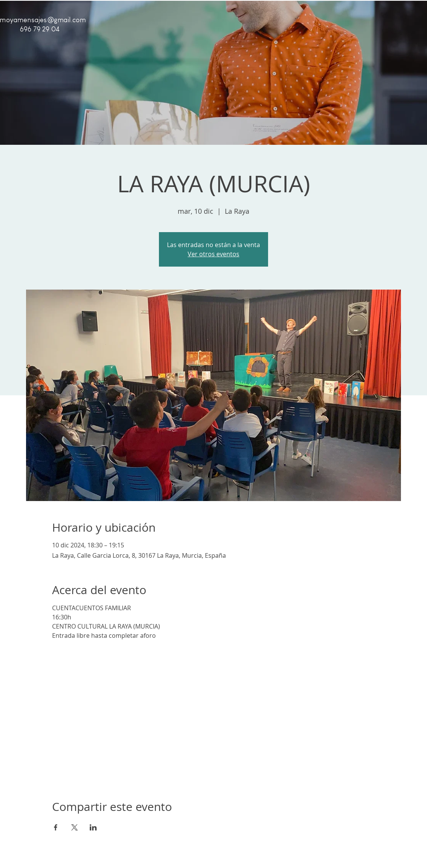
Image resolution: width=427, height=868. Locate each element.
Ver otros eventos (213, 254)
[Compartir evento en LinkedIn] (93, 827)
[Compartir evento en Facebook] (56, 827)
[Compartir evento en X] (74, 827)
